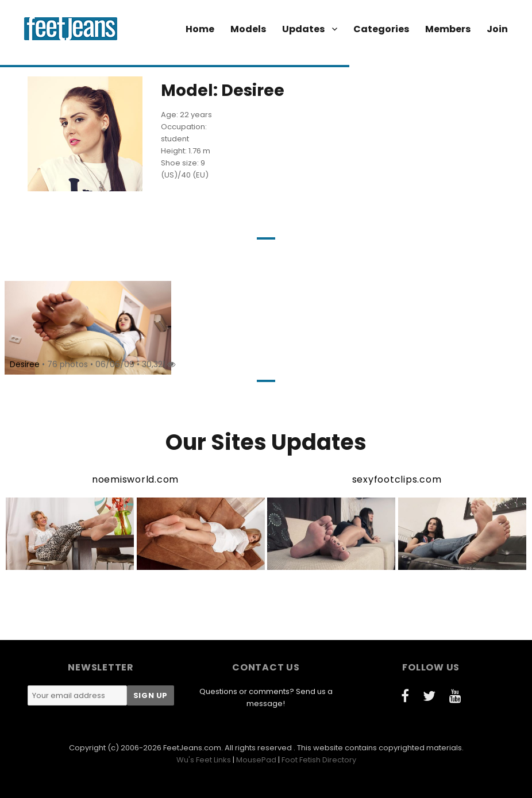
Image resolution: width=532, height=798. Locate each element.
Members (448, 29)
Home (200, 29)
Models (248, 29)
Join (497, 29)
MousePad (256, 760)
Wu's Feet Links (204, 760)
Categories (381, 29)
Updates (303, 29)
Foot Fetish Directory (319, 760)
